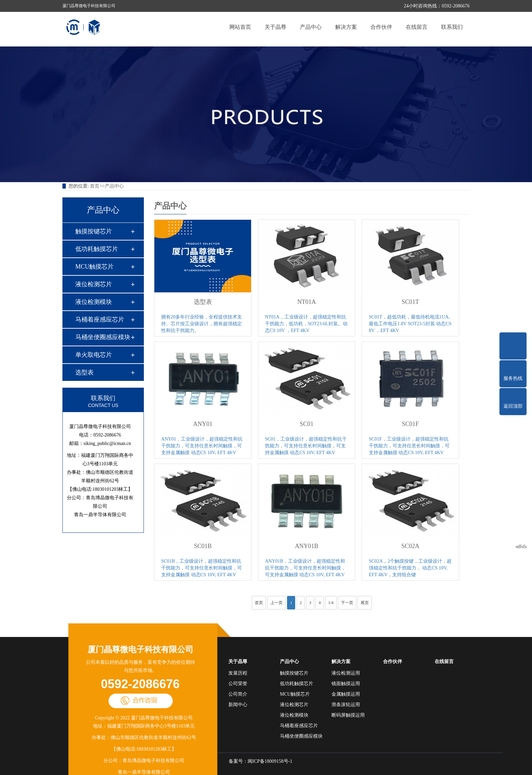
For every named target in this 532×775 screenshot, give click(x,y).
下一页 (347, 603)
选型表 (84, 372)
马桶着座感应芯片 (100, 319)
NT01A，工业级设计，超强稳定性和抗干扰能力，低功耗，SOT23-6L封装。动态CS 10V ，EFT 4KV (306, 324)
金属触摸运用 (346, 694)
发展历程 (238, 673)
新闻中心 (238, 705)
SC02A (410, 546)
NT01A (307, 302)
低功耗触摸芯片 (97, 249)
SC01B (203, 546)
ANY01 (203, 424)
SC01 (307, 424)
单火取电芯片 (94, 355)
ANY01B (307, 546)
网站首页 (240, 27)
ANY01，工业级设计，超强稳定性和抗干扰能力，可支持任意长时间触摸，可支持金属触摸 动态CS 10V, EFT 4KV (202, 446)
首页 (95, 186)
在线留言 (417, 27)
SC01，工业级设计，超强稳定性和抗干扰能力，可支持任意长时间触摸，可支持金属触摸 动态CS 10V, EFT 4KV (306, 446)
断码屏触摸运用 (348, 715)
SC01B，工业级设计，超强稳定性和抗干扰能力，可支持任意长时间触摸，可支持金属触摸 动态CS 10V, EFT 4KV (202, 568)
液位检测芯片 (94, 284)
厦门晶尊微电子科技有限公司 (140, 650)
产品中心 (311, 27)
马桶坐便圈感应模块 (103, 337)
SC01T (410, 302)
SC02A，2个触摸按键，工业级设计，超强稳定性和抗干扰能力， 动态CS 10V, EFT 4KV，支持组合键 (410, 568)
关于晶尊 (275, 27)
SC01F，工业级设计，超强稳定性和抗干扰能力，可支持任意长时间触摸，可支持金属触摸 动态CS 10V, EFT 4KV (409, 446)
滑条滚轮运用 (346, 705)
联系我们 (452, 27)
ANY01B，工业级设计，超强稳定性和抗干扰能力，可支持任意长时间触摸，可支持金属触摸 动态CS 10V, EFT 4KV (305, 568)
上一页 (277, 603)
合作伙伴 (381, 27)
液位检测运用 (346, 673)
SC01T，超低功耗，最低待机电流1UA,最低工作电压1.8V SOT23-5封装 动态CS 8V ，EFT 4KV (410, 324)
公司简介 (238, 694)
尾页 (365, 603)
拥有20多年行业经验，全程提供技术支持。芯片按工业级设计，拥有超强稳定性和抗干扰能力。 (202, 324)
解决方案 (346, 27)
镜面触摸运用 (346, 684)
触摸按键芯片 (94, 231)
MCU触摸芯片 (94, 267)
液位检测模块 (94, 302)
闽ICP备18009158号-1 (270, 761)
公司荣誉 (238, 684)
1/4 (331, 603)
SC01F (411, 424)
